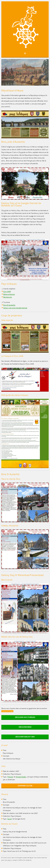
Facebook (5, 864)
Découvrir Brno (25, 727)
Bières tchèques (9, 294)
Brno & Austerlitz (9, 305)
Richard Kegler (21, 777)
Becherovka (8, 297)
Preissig (10, 777)
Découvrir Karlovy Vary (25, 737)
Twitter (2, 864)
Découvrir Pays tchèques (25, 717)
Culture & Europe (7, 711)
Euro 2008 (7, 292)
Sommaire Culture (25, 786)
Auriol (10, 819)
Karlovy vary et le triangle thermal (15, 308)
